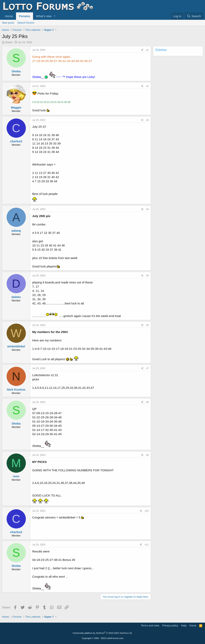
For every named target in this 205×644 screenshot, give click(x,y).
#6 (147, 325)
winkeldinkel (16, 346)
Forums (25, 16)
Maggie (16, 107)
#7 (147, 368)
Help (184, 626)
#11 (147, 545)
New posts (8, 23)
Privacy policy (170, 626)
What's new (44, 16)
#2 (147, 86)
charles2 (16, 141)
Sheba (9, 42)
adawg (16, 231)
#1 (147, 50)
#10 (147, 511)
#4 (147, 209)
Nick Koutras (16, 389)
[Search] (194, 16)
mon (16, 476)
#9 (147, 455)
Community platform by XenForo (102, 633)
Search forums (26, 23)
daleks (16, 297)
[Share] (142, 50)
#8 (147, 402)
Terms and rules (150, 626)
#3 (147, 120)
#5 (147, 276)
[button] (55, 16)
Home (9, 16)
